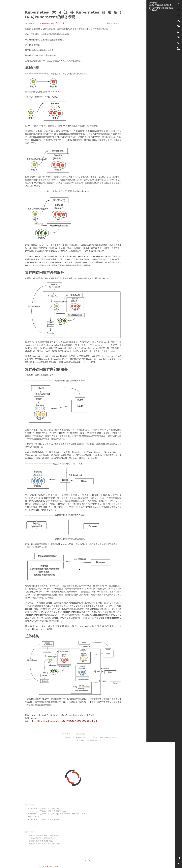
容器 (58, 23)
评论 (107, 23)
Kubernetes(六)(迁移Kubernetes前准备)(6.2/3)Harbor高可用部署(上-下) (97, 737)
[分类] (178, 21)
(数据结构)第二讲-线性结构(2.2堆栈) (42, 838)
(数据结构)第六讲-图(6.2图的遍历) (41, 841)
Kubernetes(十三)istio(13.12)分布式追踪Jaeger (47, 811)
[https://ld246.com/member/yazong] (85, 861)
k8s (53, 23)
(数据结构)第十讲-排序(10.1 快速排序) (43, 836)
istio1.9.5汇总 (34, 817)
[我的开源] (178, 15)
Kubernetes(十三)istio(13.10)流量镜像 (43, 819)
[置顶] (178, 864)
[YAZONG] (178, 10)
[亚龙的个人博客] (178, 4)
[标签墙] (178, 26)
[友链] (178, 38)
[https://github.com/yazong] (89, 861)
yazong (35, 718)
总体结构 (153, 10)
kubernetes (44, 23)
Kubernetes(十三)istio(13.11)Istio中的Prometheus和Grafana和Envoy (56, 814)
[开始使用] (178, 858)
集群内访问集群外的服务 (160, 5)
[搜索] (178, 43)
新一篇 (49, 736)
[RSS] (178, 49)
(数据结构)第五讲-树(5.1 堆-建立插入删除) (44, 844)
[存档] (178, 32)
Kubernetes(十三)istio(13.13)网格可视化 (44, 808)
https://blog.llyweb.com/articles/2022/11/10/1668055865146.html (64, 721)
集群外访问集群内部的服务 (161, 8)
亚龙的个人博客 (52, 866)
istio (63, 23)
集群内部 (153, 3)
